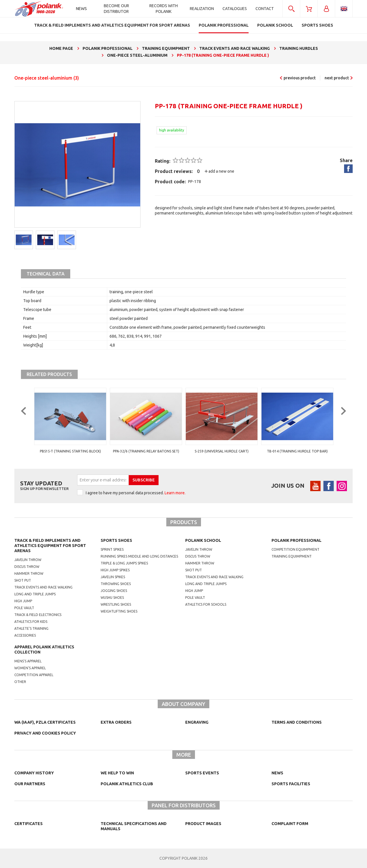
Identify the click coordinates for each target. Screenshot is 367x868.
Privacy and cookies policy (45, 733)
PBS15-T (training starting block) (146, 451)
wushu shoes (112, 598)
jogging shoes (114, 591)
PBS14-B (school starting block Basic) (70, 451)
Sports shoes (116, 540)
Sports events (202, 773)
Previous (28, 423)
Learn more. (175, 493)
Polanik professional (296, 540)
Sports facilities (291, 784)
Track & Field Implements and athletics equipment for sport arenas (50, 546)
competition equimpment (295, 549)
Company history (34, 773)
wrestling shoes (116, 604)
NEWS (277, 773)
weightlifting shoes (119, 611)
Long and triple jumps (35, 594)
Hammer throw (29, 573)
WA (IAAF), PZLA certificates (45, 722)
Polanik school (203, 540)
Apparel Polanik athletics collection (44, 649)
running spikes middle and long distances (139, 556)
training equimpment (292, 556)
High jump (23, 601)
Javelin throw (28, 560)
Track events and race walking (43, 587)
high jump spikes (115, 570)
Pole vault (24, 608)
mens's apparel (28, 661)
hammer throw (200, 563)
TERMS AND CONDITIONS (297, 722)
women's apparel (30, 668)
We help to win (117, 773)
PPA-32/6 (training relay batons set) (222, 451)
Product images (203, 824)
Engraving (197, 722)
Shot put (23, 580)
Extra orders (116, 722)
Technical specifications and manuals (134, 826)
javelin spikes (113, 577)
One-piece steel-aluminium (47, 78)
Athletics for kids (31, 622)
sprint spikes (112, 549)
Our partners (30, 784)
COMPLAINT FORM (290, 824)
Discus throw (27, 567)
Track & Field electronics (38, 615)
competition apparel (34, 675)
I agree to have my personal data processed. (136, 493)
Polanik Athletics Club (127, 784)
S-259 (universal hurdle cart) (297, 451)
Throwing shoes (116, 584)
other (20, 682)
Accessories (25, 635)
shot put (194, 570)
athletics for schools (206, 604)
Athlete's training (31, 628)
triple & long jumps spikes (124, 563)
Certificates (29, 824)
